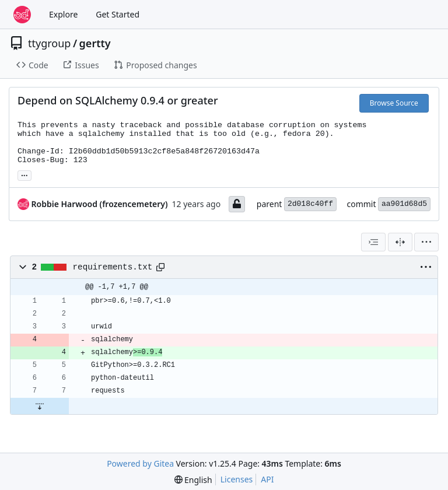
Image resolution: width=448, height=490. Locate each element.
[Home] (22, 15)
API (267, 479)
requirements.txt (113, 267)
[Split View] (400, 242)
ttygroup (49, 43)
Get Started (118, 14)
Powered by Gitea (140, 463)
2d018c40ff (310, 204)
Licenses (237, 479)
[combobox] (373, 242)
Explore (63, 14)
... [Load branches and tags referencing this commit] (24, 174)
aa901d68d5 (404, 204)
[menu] (426, 242)
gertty (95, 43)
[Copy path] (160, 267)
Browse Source (394, 103)
